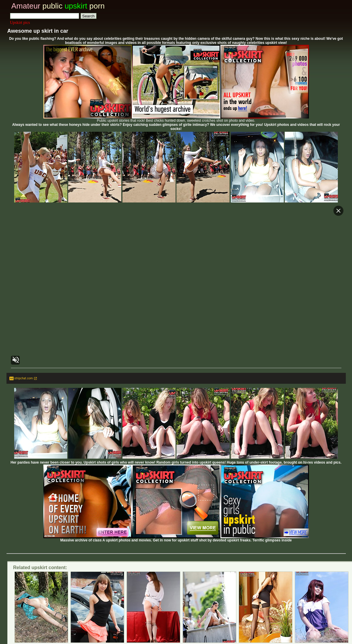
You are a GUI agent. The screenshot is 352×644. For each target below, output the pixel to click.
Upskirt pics (20, 23)
